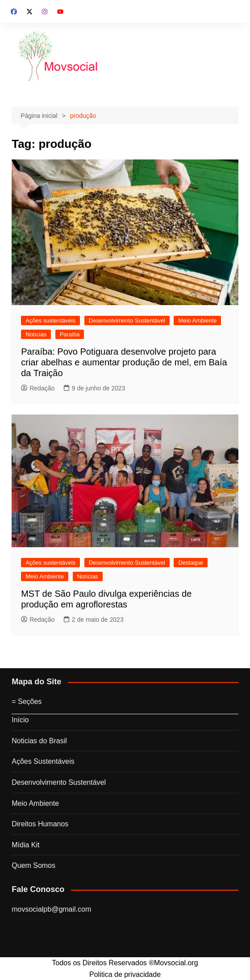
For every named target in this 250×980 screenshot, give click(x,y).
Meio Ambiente (197, 320)
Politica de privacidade (125, 974)
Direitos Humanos (40, 824)
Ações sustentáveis (50, 320)
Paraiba (70, 334)
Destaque (191, 563)
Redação (38, 388)
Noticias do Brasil (39, 741)
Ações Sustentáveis (43, 761)
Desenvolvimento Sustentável (127, 320)
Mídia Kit (25, 845)
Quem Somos (33, 865)
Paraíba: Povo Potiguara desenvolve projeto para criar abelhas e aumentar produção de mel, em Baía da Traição (124, 362)
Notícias (36, 334)
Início (20, 720)
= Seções (27, 701)
